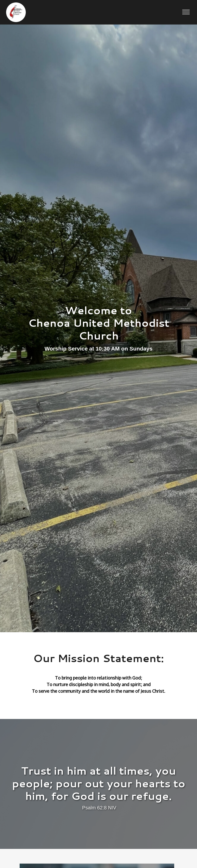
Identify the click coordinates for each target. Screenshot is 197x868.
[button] (186, 12)
